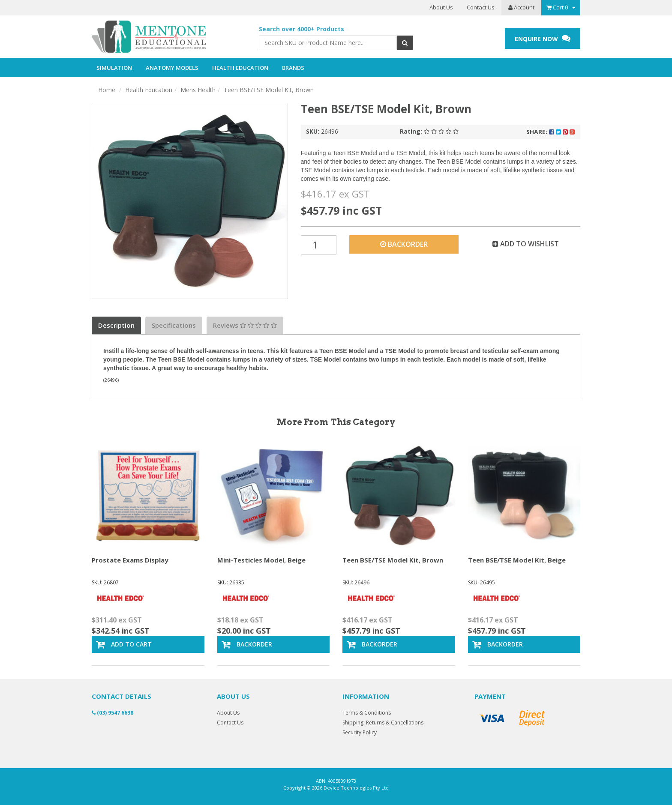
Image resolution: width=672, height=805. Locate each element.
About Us (441, 7)
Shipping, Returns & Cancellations (383, 723)
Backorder (404, 244)
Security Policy (360, 732)
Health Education (149, 90)
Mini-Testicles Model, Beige (261, 560)
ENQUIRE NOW (543, 38)
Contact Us (481, 7)
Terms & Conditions (367, 713)
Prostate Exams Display (130, 560)
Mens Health (198, 90)
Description (116, 325)
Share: (550, 132)
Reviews (245, 325)
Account (521, 7)
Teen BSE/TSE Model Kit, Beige (517, 560)
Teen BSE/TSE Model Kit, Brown (269, 90)
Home (107, 90)
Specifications (174, 325)
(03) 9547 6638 (112, 713)
